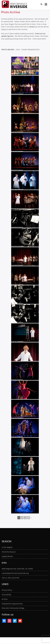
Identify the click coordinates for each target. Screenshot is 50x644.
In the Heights (7, 547)
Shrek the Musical (9, 552)
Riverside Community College (13, 608)
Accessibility (6, 595)
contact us (33, 27)
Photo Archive (8, 50)
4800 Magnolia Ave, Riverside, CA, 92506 (17, 569)
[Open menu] (46, 4)
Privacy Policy (7, 590)
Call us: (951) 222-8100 (10, 578)
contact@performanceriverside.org (15, 573)
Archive (5, 599)
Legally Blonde (7, 556)
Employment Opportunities (12, 604)
